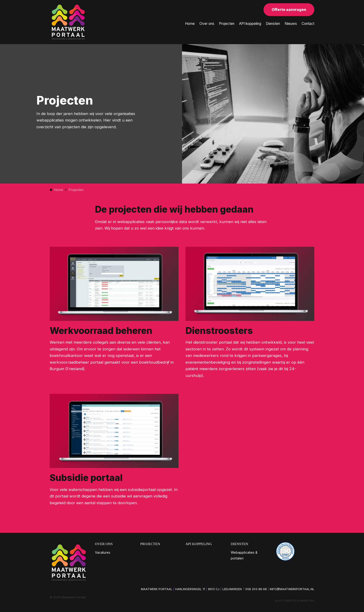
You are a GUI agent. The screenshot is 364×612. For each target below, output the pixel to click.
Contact (308, 24)
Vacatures (103, 552)
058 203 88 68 (256, 589)
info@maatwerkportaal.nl (292, 589)
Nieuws (291, 24)
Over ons (207, 24)
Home (190, 24)
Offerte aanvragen (289, 10)
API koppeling (250, 24)
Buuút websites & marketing (295, 601)
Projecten (227, 24)
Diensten (273, 24)
